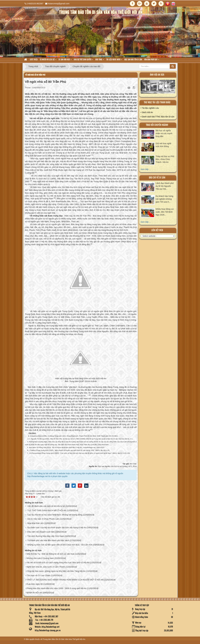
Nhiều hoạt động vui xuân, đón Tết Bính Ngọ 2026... (165, 212)
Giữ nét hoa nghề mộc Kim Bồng (163, 145)
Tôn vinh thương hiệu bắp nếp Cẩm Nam (46, 536)
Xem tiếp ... (146, 169)
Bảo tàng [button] (100, 60)
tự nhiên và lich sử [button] (48, 60)
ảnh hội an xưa (157, 75)
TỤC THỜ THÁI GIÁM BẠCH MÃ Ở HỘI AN (47, 510)
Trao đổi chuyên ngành (157, 125)
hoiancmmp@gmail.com (59, 4)
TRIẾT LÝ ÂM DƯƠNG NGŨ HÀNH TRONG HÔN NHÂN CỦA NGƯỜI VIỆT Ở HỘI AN (65, 580)
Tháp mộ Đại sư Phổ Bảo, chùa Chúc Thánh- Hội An (165, 159)
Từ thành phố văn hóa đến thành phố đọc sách (48, 540)
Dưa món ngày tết (35, 584)
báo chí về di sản (157, 178)
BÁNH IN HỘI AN (34, 593)
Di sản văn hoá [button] (65, 60)
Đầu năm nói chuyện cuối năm (41, 532)
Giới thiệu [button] (34, 60)
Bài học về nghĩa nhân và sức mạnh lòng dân (164, 133)
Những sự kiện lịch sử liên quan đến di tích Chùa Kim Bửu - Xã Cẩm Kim (60, 545)
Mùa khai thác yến (35, 523)
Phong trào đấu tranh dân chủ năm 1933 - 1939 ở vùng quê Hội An (56, 588)
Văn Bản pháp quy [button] (152, 60)
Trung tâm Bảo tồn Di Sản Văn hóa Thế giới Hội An (64, 639)
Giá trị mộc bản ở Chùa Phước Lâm (43, 519)
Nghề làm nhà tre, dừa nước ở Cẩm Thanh (46, 567)
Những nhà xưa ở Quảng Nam (40, 558)
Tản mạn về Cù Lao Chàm (38, 575)
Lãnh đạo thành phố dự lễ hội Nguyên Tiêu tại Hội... (165, 186)
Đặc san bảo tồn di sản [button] (133, 60)
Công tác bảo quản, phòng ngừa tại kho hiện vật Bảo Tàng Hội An (56, 571)
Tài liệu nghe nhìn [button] (114, 60)
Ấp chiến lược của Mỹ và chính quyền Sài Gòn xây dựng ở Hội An (57, 528)
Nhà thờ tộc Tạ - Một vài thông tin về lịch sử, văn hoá (50, 554)
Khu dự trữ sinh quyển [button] (83, 60)
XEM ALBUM (158, 87)
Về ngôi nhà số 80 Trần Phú (35, 75)
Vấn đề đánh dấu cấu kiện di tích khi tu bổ (46, 506)
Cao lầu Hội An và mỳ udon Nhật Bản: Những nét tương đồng (55, 515)
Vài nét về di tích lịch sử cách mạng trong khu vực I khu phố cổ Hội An (58, 563)
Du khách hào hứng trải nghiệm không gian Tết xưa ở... (164, 199)
